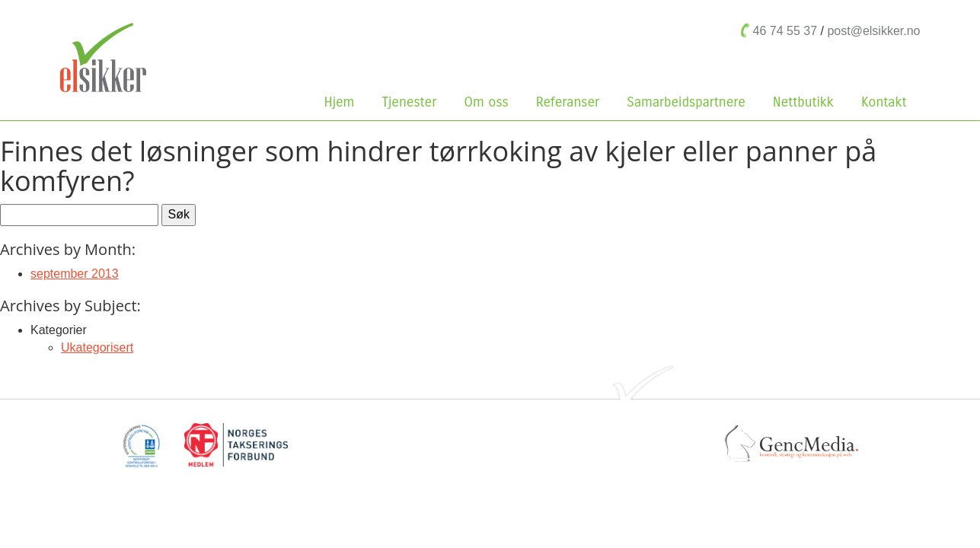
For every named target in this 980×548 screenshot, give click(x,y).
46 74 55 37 (785, 31)
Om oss (490, 102)
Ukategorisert (97, 347)
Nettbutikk (807, 102)
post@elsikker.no (873, 31)
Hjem (339, 102)
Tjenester (409, 102)
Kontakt (884, 102)
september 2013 (75, 274)
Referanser (568, 102)
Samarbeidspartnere (686, 102)
